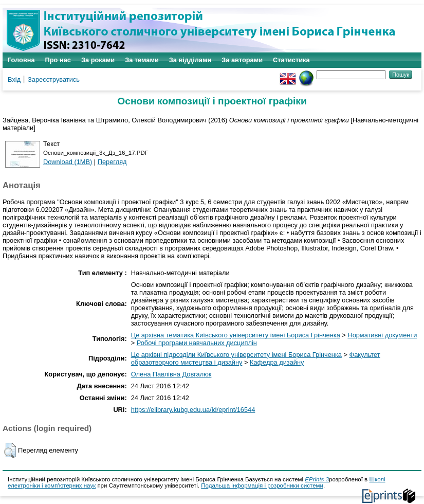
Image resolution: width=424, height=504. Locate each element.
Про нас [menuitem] (58, 60)
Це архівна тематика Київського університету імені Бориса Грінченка (236, 335)
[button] (10, 451)
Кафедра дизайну (277, 362)
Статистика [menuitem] (291, 60)
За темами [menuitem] (142, 60)
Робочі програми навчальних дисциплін (197, 343)
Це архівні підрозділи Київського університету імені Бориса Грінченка (236, 355)
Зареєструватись (54, 79)
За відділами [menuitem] (190, 60)
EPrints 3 (317, 479)
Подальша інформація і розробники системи (262, 485)
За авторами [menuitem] (242, 60)
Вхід (14, 79)
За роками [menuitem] (98, 60)
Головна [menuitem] (21, 60)
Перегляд (112, 162)
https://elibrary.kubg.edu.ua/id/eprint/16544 (193, 410)
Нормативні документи (382, 335)
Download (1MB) (68, 162)
